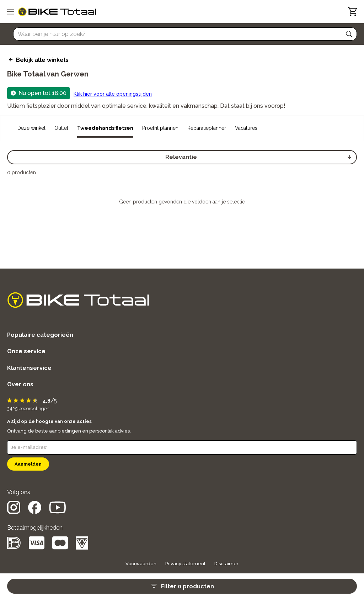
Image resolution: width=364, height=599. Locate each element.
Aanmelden (28, 464)
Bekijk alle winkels (42, 60)
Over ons (20, 384)
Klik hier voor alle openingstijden (113, 94)
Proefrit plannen (160, 128)
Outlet (61, 128)
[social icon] (14, 512)
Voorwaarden (141, 564)
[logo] (57, 12)
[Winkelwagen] (352, 12)
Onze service (26, 351)
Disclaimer (226, 564)
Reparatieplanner (207, 128)
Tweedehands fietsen (105, 128)
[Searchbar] (182, 34)
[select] (182, 157)
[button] (349, 34)
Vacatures (246, 128)
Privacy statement (185, 564)
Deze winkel (31, 128)
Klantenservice (29, 368)
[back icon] (10, 60)
